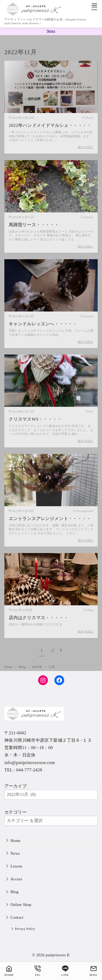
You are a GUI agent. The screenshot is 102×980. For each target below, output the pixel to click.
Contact (17, 917)
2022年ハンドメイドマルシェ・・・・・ (50, 125)
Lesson (16, 866)
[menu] (94, 6)
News (15, 853)
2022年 (37, 667)
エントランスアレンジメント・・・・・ (50, 519)
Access (16, 879)
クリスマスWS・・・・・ (35, 419)
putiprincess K (58, 955)
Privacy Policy (25, 929)
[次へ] (61, 650)
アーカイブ (16, 786)
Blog (23, 667)
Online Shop (21, 905)
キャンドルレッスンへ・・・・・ (43, 324)
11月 (52, 667)
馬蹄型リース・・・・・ (34, 225)
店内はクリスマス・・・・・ (38, 618)
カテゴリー (16, 812)
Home (9, 667)
